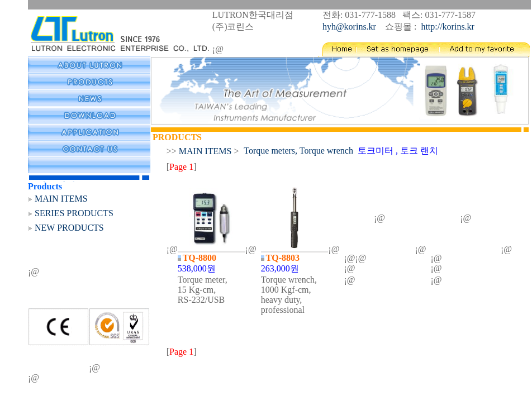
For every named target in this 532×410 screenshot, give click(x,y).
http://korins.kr (448, 27)
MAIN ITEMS (61, 199)
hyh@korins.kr (351, 27)
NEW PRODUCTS (69, 228)
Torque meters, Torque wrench (298, 151)
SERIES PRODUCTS (74, 213)
